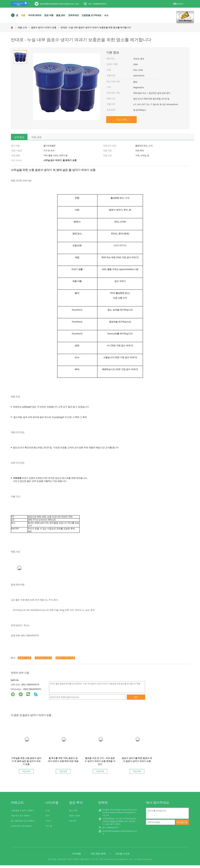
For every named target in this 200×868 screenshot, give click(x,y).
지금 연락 (121, 120)
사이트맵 (76, 854)
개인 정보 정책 (98, 854)
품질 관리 (61, 15)
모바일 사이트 (123, 854)
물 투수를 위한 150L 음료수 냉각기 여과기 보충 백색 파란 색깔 (63, 760)
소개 (48, 810)
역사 (48, 816)
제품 (23, 15)
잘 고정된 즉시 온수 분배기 (23, 821)
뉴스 (106, 15)
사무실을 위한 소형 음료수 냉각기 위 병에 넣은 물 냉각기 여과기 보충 (26, 761)
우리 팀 (49, 826)
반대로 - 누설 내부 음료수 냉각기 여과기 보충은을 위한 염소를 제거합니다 (96, 27)
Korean (180, 4)
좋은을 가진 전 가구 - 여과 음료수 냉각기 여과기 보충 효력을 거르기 (100, 761)
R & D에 (73, 821)
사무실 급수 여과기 (43, 658)
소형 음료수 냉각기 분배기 (23, 810)
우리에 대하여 (35, 15)
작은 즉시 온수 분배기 (21, 816)
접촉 (136, 697)
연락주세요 (74, 15)
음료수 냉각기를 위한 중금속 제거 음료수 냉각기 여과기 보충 (137, 760)
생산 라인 (73, 810)
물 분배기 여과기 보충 (65, 658)
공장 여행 (49, 15)
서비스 (49, 821)
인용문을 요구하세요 (92, 15)
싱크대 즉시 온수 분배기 (22, 826)
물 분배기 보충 (24, 658)
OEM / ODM (74, 816)
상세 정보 (19, 137)
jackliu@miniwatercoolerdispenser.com (59, 4)
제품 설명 (36, 137)
